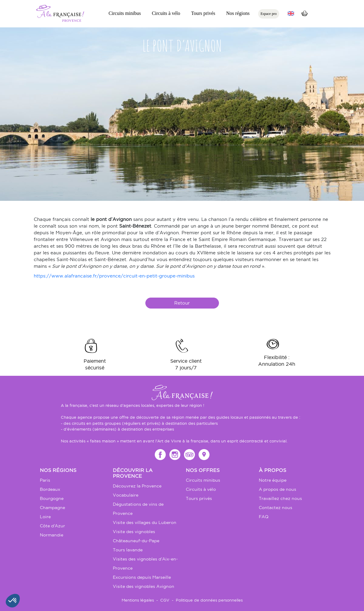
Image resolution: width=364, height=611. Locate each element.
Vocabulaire (126, 495)
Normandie (52, 535)
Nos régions (238, 13)
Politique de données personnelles (209, 600)
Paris (45, 480)
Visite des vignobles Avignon (144, 586)
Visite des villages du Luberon (145, 522)
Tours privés (203, 13)
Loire (45, 517)
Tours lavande (128, 550)
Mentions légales (138, 600)
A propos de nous (277, 489)
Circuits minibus (125, 13)
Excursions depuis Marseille (142, 577)
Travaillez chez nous (280, 498)
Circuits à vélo (166, 13)
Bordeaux (50, 489)
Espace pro (269, 14)
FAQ (264, 517)
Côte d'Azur (52, 526)
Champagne (52, 508)
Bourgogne (52, 498)
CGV (165, 600)
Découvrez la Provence (137, 486)
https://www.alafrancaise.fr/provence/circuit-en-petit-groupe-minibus (114, 276)
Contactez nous (276, 508)
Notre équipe (273, 480)
